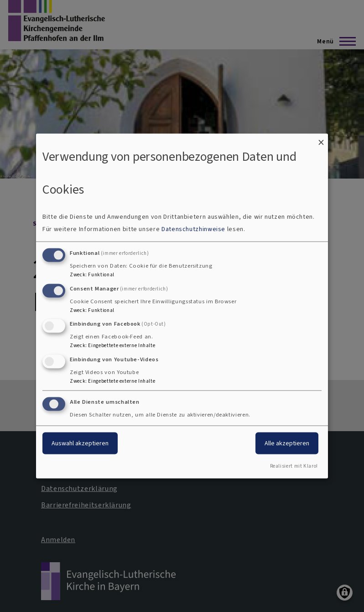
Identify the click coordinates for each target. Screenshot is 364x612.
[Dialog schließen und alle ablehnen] (321, 140)
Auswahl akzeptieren (80, 443)
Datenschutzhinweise (193, 229)
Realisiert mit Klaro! (294, 466)
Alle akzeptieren (287, 443)
